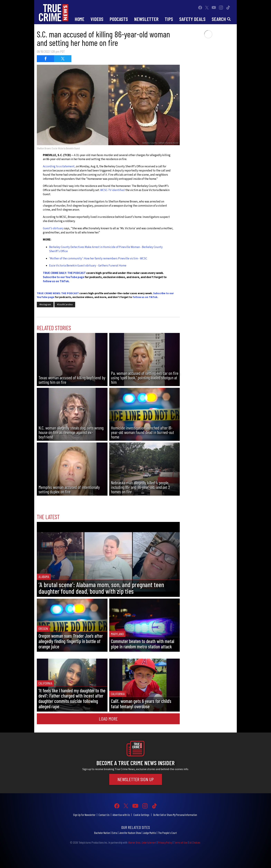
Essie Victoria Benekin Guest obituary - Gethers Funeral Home (88, 266)
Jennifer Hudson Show (130, 833)
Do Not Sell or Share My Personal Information (175, 815)
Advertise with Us (121, 815)
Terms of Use (181, 842)
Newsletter (146, 19)
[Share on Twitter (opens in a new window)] (63, 59)
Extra (115, 833)
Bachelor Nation (102, 833)
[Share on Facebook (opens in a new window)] (45, 59)
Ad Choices (195, 842)
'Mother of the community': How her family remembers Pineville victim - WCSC (98, 259)
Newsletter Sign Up (136, 779)
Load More (108, 719)
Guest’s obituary (53, 228)
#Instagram (45, 305)
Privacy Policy (165, 842)
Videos (97, 19)
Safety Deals (192, 19)
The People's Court (167, 833)
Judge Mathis (149, 833)
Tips (169, 19)
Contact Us (104, 815)
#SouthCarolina (65, 305)
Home (80, 19)
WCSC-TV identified (113, 190)
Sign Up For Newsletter (84, 815)
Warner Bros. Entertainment (142, 842)
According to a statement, (59, 166)
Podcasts (119, 19)
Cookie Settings (141, 815)
